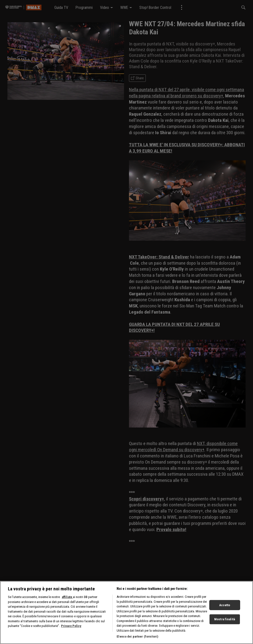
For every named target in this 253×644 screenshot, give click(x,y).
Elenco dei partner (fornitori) (137, 639)
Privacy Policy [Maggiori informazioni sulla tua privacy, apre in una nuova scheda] (71, 628)
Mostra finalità (225, 621)
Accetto (225, 607)
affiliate (67, 599)
